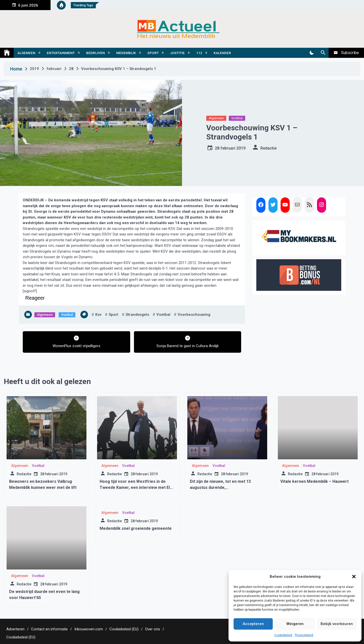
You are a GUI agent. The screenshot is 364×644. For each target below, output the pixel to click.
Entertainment (61, 53)
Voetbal (237, 118)
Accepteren (253, 624)
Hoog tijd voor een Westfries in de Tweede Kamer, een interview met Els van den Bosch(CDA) (136, 487)
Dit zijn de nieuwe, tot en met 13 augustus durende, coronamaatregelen (220, 487)
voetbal (163, 315)
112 (199, 53)
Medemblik (126, 53)
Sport (153, 53)
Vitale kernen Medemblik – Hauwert (314, 481)
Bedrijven (96, 53)
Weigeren (295, 624)
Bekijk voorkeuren (337, 624)
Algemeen (26, 53)
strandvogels (137, 315)
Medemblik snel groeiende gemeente (136, 528)
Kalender (222, 53)
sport (113, 315)
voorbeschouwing (194, 315)
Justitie (177, 53)
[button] (354, 577)
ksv (98, 315)
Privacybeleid (304, 635)
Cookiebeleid (283, 635)
